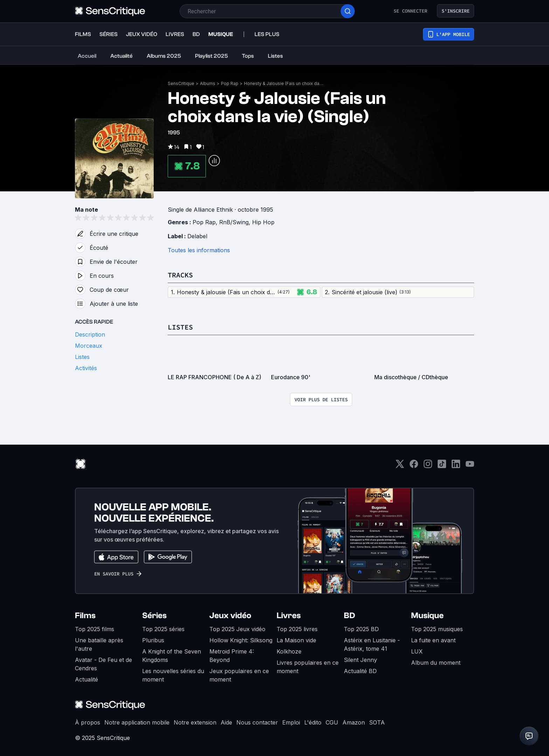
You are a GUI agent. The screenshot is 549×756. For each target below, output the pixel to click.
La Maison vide (296, 640)
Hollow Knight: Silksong (241, 640)
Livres (289, 616)
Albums (208, 83)
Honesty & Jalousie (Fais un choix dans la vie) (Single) (284, 83)
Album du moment (436, 663)
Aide (226, 722)
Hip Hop (263, 222)
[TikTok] (442, 466)
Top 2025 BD (361, 629)
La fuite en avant (433, 640)
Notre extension (195, 722)
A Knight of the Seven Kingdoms (172, 656)
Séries (154, 616)
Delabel (197, 236)
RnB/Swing (234, 222)
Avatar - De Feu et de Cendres (103, 664)
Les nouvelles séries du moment (173, 675)
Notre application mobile (137, 722)
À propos (88, 722)
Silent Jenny (360, 660)
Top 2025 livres (297, 629)
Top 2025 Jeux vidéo (237, 629)
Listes (180, 327)
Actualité (86, 679)
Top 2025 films (95, 629)
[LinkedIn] (456, 466)
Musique (427, 616)
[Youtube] (470, 466)
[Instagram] (428, 466)
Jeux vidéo (230, 616)
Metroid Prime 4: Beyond (232, 656)
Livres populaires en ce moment (308, 667)
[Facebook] (414, 466)
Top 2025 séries (163, 629)
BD (349, 616)
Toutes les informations (199, 250)
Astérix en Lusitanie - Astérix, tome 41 (372, 644)
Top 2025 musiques (437, 629)
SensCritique (181, 83)
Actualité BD (360, 671)
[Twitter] (400, 466)
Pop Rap (230, 83)
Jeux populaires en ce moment (239, 675)
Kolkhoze (289, 651)
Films (85, 616)
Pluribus (153, 640)
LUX (417, 651)
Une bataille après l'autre (99, 644)
